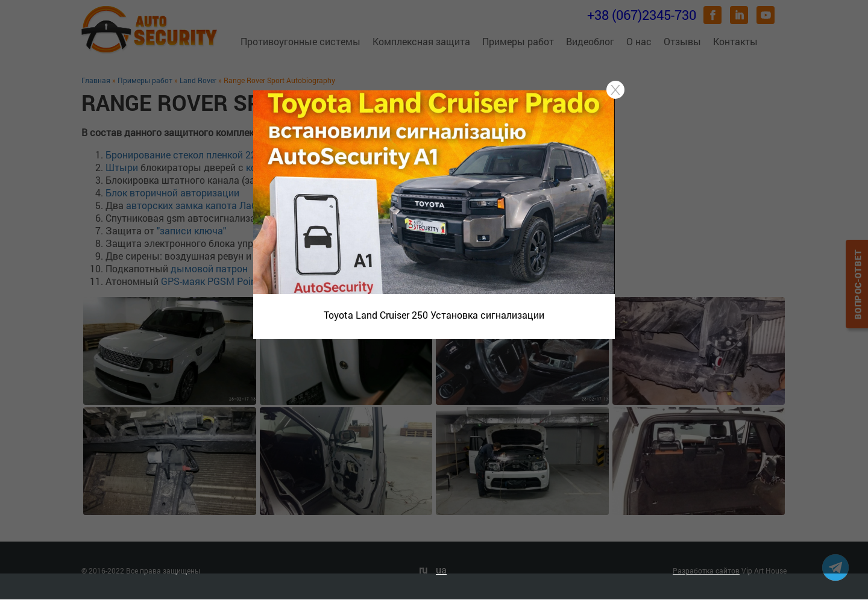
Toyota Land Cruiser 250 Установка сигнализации (434, 315)
